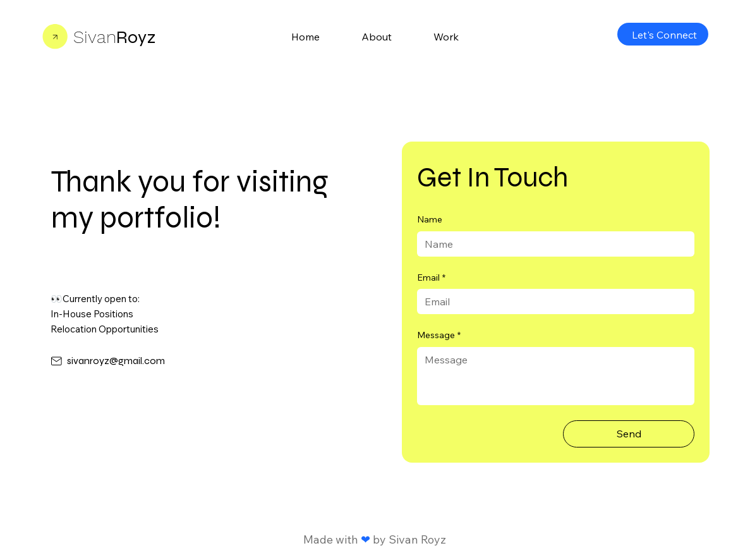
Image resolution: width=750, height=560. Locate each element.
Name (430, 219)
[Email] (552, 301)
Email (431, 278)
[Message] (556, 376)
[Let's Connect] (663, 34)
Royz (115, 37)
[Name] (552, 244)
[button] (446, 37)
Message (439, 336)
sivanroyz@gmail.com (116, 361)
